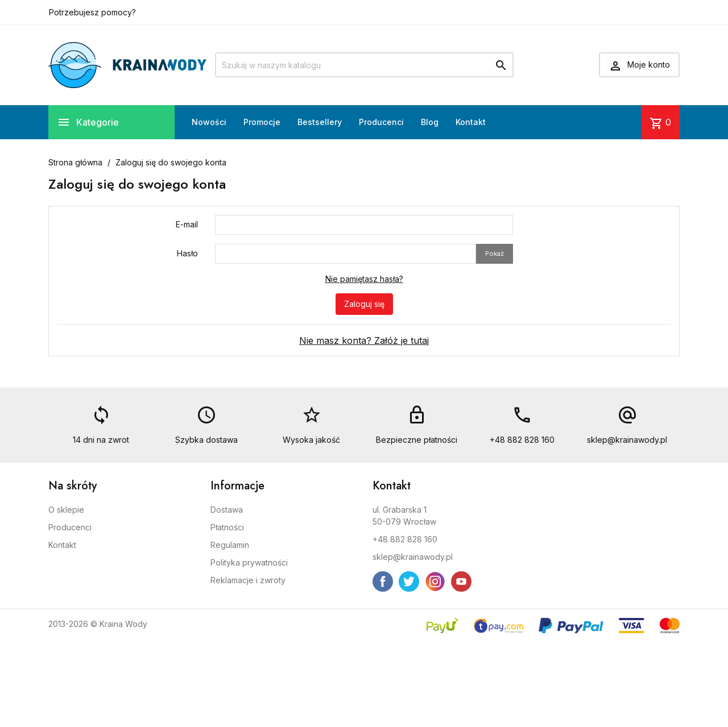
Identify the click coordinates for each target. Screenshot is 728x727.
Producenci (381, 122)
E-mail (187, 224)
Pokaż (495, 254)
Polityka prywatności (249, 562)
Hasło (187, 253)
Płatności (227, 527)
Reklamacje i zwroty (248, 580)
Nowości (209, 122)
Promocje (262, 122)
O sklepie (66, 510)
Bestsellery (320, 122)
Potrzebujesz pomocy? (92, 12)
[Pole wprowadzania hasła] (346, 254)
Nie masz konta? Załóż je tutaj (364, 340)
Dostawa (227, 510)
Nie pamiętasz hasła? (364, 279)
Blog (430, 122)
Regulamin (230, 545)
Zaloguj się (364, 304)
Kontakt (471, 122)
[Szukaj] (364, 65)
